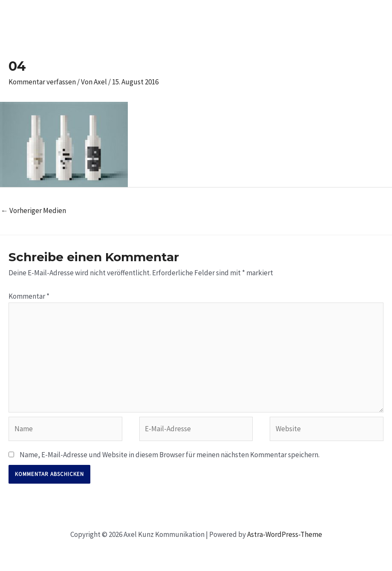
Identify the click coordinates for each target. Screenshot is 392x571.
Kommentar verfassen (42, 82)
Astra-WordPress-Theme (285, 534)
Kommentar (29, 296)
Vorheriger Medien (33, 211)
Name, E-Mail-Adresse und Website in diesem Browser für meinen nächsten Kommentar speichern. (170, 455)
